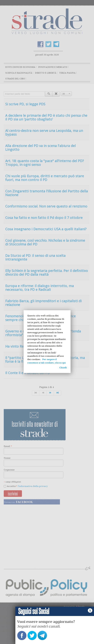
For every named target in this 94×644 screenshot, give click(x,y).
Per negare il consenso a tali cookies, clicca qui (47, 361)
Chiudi (63, 367)
